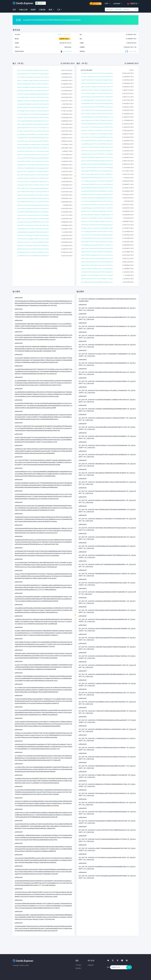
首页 (14, 10)
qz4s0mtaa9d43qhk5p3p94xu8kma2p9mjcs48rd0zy (97, 191)
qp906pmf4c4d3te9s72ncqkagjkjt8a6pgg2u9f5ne (97, 195)
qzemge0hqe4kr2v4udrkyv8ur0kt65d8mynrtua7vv (33, 252)
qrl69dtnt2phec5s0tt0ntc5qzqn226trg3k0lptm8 (33, 131)
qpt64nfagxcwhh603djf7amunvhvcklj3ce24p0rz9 (33, 148)
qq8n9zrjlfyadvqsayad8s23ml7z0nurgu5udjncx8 (33, 155)
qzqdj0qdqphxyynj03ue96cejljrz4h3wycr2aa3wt (33, 135)
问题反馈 (91, 965)
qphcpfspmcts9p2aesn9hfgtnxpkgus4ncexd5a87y (97, 248)
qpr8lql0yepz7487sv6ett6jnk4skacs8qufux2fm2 (97, 205)
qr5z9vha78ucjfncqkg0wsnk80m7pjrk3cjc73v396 (33, 239)
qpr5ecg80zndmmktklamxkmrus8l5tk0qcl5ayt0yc (33, 97)
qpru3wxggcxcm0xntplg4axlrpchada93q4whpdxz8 (33, 111)
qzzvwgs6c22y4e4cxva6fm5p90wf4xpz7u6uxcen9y (33, 222)
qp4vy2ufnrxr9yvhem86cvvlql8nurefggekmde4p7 (97, 218)
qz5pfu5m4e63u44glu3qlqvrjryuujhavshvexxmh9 (33, 202)
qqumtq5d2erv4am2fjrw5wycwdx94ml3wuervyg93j (97, 242)
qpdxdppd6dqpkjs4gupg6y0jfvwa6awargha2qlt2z (33, 232)
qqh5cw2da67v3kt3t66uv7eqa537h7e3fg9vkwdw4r (97, 252)
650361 (60, 35)
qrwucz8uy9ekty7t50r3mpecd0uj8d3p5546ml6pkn (33, 158)
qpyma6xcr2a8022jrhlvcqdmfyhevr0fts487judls (97, 131)
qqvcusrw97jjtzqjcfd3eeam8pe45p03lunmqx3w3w (97, 137)
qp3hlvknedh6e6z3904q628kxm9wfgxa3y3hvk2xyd (97, 161)
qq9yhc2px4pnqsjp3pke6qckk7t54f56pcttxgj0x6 (33, 195)
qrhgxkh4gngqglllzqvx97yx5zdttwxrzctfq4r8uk (97, 208)
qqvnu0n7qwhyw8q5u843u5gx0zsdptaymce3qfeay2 (97, 124)
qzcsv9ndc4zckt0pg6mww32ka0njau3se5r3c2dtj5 (97, 201)
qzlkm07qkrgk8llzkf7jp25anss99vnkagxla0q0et (33, 74)
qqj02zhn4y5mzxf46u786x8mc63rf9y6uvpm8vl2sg (33, 199)
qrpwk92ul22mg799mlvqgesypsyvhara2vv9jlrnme (97, 158)
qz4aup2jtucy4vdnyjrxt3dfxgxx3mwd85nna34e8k (33, 242)
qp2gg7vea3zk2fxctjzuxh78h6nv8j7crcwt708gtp (97, 154)
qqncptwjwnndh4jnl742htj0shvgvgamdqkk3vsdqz (97, 110)
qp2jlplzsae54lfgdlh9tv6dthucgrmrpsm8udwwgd (97, 168)
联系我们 (78, 968)
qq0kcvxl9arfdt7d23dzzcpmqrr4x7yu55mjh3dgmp (33, 219)
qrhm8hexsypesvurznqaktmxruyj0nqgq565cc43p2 (97, 228)
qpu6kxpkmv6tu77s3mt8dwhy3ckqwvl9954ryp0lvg (33, 165)
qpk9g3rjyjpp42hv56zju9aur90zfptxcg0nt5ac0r (33, 108)
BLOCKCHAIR (66, 51)
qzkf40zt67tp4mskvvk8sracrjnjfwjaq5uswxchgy (33, 151)
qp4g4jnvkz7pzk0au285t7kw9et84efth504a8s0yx (33, 246)
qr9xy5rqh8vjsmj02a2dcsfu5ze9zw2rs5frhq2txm (33, 77)
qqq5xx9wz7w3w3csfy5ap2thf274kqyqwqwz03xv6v (97, 90)
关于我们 (78, 965)
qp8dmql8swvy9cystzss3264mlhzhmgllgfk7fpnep (33, 249)
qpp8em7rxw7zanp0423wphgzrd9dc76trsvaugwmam (97, 275)
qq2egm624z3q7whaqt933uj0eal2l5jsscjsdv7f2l (97, 178)
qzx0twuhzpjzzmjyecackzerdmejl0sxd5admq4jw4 (97, 73)
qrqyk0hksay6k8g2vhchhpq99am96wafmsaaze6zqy (97, 198)
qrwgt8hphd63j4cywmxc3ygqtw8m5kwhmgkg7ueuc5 (33, 138)
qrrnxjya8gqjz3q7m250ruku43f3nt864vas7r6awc (97, 232)
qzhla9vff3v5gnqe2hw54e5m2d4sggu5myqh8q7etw (33, 94)
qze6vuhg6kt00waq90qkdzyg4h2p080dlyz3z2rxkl (33, 121)
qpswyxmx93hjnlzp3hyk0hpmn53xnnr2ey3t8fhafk (97, 97)
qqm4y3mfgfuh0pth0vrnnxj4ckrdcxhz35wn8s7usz (33, 128)
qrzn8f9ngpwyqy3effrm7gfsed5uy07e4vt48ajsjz (97, 100)
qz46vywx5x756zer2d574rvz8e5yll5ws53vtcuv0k (33, 185)
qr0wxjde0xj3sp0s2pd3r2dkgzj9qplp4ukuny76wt (33, 124)
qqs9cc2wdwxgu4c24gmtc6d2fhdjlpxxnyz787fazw (97, 188)
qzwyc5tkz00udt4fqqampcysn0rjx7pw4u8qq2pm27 (97, 269)
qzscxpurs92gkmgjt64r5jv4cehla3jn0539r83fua (97, 77)
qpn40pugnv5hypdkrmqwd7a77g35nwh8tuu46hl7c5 (33, 91)
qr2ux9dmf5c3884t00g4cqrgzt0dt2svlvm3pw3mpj (33, 212)
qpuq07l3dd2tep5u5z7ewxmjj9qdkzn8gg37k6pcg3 (97, 80)
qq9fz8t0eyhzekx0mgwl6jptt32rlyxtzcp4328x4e (97, 255)
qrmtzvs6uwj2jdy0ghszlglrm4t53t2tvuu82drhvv (33, 209)
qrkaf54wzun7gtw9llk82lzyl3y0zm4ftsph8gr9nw (97, 151)
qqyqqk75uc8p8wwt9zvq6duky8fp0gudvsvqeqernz (33, 87)
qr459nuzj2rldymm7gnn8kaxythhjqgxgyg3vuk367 (33, 168)
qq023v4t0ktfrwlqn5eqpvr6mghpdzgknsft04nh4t (97, 211)
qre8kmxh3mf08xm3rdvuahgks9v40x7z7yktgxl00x (33, 145)
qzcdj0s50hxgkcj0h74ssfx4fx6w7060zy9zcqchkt (97, 144)
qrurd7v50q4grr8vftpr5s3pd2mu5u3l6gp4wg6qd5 (33, 114)
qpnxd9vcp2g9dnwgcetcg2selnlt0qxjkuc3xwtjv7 (33, 84)
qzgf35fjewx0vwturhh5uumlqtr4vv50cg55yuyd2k (33, 178)
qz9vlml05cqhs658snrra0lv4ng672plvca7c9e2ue (33, 161)
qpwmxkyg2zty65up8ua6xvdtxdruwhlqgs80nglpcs (97, 171)
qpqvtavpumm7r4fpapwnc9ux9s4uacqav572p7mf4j (97, 87)
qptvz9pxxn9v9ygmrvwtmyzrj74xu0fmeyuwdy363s (33, 175)
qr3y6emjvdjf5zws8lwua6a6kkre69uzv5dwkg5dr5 (97, 272)
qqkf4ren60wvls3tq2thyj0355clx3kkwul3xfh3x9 (97, 114)
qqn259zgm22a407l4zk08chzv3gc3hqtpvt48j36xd (33, 229)
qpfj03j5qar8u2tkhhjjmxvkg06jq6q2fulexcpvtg (97, 259)
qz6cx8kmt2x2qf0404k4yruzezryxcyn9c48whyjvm (97, 185)
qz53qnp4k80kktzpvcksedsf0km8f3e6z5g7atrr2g (97, 117)
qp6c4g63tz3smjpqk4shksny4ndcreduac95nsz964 (33, 225)
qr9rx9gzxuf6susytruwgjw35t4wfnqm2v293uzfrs (33, 182)
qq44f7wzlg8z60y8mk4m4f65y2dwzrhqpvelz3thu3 (97, 83)
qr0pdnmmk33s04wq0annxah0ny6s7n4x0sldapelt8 (33, 104)
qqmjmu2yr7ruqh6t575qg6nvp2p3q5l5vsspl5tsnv (97, 222)
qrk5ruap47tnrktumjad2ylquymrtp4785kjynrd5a (97, 127)
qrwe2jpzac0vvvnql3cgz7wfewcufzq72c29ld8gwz (33, 215)
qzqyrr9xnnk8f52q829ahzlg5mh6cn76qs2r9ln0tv (33, 71)
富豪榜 (33, 10)
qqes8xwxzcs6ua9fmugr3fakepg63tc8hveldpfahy (33, 236)
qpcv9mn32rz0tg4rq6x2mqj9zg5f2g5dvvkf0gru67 (33, 141)
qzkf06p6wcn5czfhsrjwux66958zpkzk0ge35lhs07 (33, 256)
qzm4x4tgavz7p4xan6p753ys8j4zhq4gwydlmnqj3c (97, 225)
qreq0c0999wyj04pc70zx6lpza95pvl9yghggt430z (97, 104)
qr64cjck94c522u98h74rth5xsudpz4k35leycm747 (97, 94)
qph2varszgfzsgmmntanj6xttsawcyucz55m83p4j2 (97, 174)
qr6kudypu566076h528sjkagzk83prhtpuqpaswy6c (97, 141)
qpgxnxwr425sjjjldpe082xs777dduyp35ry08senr (33, 172)
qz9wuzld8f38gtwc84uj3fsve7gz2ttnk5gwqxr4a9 (97, 262)
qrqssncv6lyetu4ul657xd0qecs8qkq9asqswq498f (97, 235)
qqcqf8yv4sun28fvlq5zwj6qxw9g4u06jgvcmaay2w (33, 205)
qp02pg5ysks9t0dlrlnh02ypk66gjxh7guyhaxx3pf (33, 101)
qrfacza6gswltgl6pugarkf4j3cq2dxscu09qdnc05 (97, 181)
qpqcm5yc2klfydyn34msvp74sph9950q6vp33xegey (97, 164)
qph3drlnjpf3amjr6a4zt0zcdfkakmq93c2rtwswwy (97, 279)
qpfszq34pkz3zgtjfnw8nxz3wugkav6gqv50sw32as (33, 188)
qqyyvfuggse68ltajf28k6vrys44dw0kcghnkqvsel (97, 121)
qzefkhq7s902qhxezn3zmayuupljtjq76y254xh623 (97, 238)
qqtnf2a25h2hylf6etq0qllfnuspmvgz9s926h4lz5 (33, 192)
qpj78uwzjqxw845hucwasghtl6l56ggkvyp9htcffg (97, 215)
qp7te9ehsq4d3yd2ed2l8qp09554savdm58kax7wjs (97, 282)
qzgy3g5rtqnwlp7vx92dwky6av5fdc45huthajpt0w (33, 118)
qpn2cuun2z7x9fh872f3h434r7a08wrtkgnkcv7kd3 (97, 147)
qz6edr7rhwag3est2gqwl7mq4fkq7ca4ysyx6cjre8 (33, 81)
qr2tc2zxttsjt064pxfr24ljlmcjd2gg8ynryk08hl (97, 134)
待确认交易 (23, 10)
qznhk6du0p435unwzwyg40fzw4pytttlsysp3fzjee (97, 245)
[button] (132, 3)
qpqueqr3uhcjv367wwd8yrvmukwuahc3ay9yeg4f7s (97, 265)
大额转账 (42, 10)
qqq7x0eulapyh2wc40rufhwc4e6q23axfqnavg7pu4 (97, 107)
